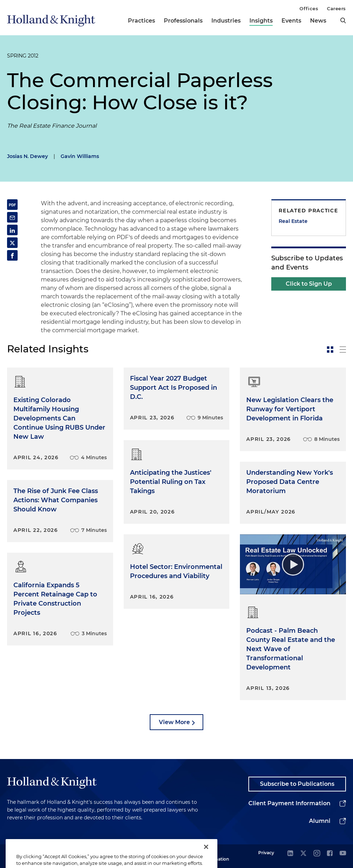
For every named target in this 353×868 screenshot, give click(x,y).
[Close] (206, 854)
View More (174, 722)
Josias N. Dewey (27, 156)
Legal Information (216, 856)
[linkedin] (290, 854)
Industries (226, 21)
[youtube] (343, 854)
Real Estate (293, 221)
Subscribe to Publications (297, 784)
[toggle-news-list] (343, 350)
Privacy (266, 853)
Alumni (320, 821)
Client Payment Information (289, 803)
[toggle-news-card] (330, 350)
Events (291, 21)
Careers (336, 8)
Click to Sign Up (309, 284)
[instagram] (317, 854)
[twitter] (303, 854)
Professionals (183, 21)
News (318, 21)
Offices (309, 8)
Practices (141, 21)
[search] (343, 20)
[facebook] (330, 854)
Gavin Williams (80, 156)
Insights (261, 21)
